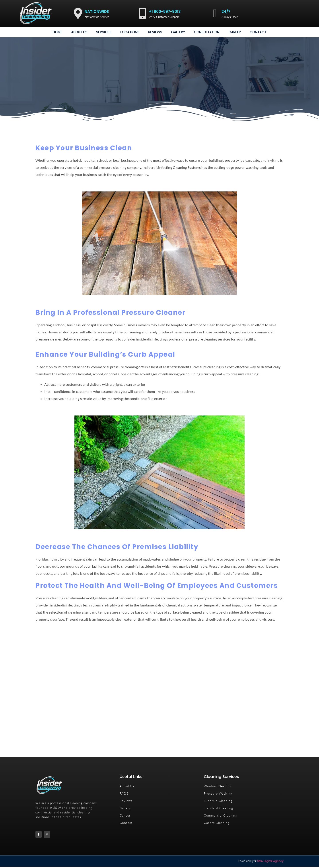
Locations (130, 32)
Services (104, 32)
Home (57, 32)
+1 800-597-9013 (165, 12)
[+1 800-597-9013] (142, 13)
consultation (207, 32)
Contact (258, 32)
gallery (178, 32)
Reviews (155, 32)
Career (235, 32)
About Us (79, 32)
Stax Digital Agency (270, 862)
